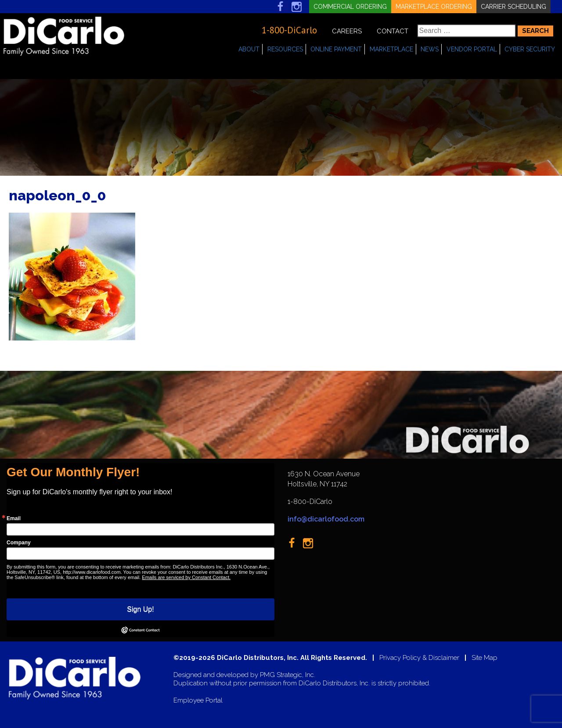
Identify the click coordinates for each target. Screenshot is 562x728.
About (249, 49)
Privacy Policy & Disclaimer (419, 658)
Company (19, 543)
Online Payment (336, 49)
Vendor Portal (472, 49)
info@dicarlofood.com (326, 519)
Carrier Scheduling (513, 7)
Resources (285, 49)
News (430, 49)
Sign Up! (140, 609)
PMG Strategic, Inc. (288, 675)
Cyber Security (530, 49)
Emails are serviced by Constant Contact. (186, 577)
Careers (347, 31)
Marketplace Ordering (434, 7)
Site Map (485, 658)
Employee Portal (198, 701)
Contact (393, 31)
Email (14, 518)
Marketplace (391, 49)
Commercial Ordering (350, 7)
